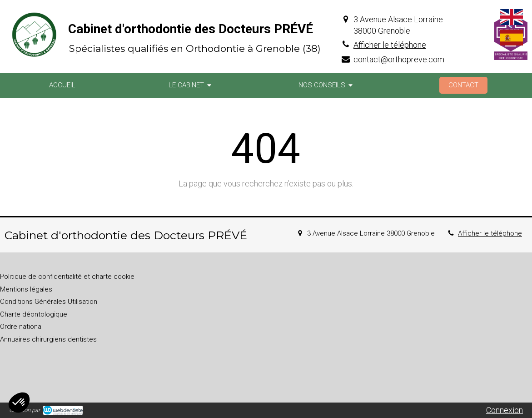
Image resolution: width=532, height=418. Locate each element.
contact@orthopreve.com (399, 59)
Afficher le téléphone (390, 45)
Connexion (505, 410)
